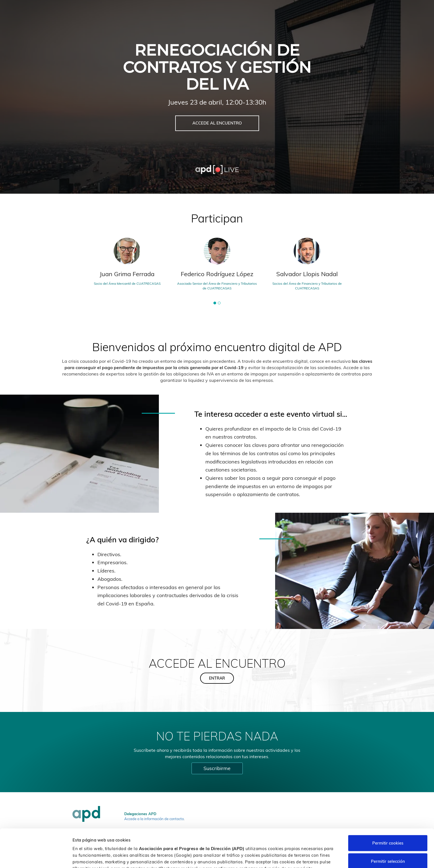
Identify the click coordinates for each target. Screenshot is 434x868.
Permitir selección (388, 825)
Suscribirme (217, 768)
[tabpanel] (217, 266)
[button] (215, 303)
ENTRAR (217, 678)
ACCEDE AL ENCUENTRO (217, 123)
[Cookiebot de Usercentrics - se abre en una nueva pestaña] (36, 857)
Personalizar (294, 857)
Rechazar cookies (388, 843)
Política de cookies (292, 839)
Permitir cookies (388, 807)
